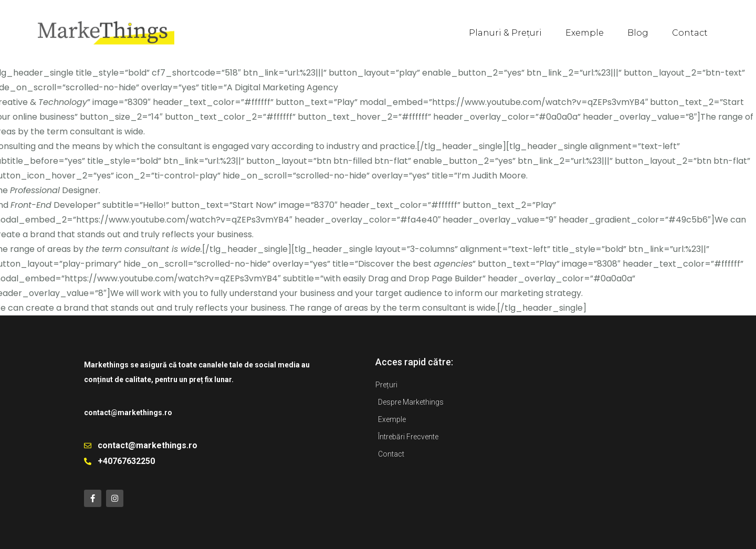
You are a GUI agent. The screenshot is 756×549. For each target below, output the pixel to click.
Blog (638, 33)
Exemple (585, 33)
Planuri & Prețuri (505, 33)
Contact (690, 33)
